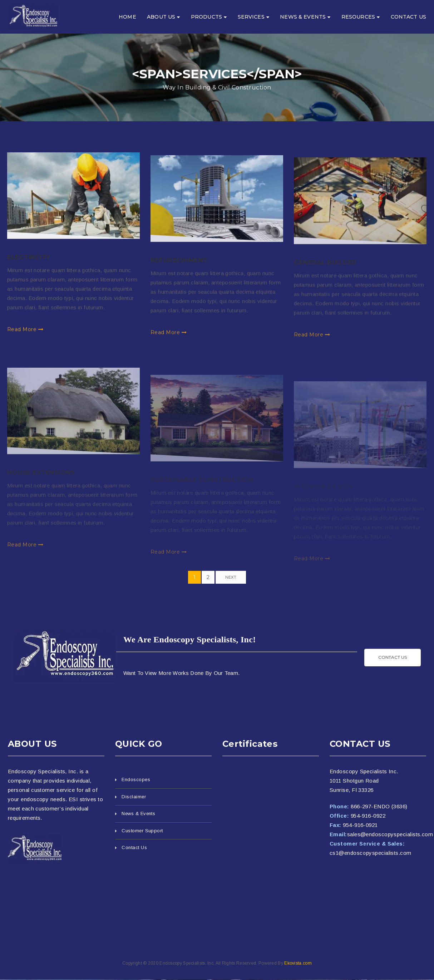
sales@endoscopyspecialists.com (390, 834)
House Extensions (41, 491)
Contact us (393, 657)
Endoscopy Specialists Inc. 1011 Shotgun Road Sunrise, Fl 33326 (364, 781)
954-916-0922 (368, 816)
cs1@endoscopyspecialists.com (371, 853)
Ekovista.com (298, 963)
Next (231, 577)
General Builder (325, 279)
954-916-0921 (360, 825)
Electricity (29, 265)
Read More (25, 337)
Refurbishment (179, 273)
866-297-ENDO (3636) (379, 806)
